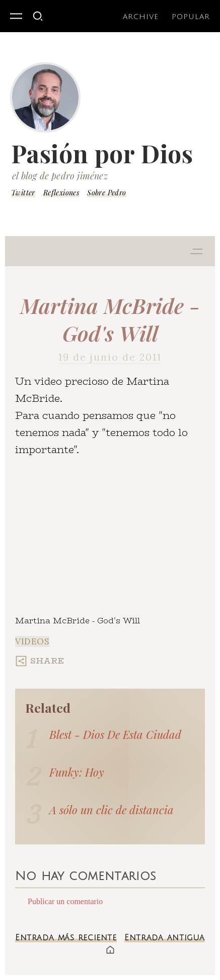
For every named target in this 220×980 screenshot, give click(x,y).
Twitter (23, 193)
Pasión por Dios (102, 153)
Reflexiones (61, 193)
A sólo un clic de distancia (112, 810)
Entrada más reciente (66, 938)
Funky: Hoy (77, 772)
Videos (32, 641)
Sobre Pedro (106, 193)
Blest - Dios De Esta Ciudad (115, 734)
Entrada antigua (165, 938)
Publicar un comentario (65, 901)
